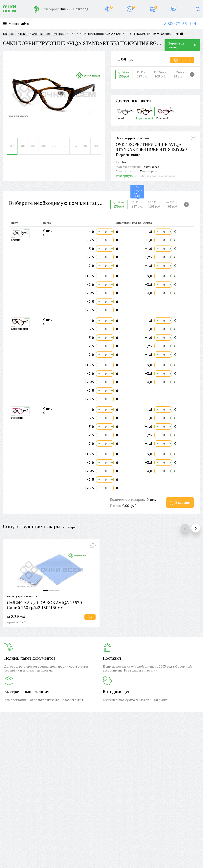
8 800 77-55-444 (180, 23)
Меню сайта (16, 24)
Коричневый (145, 113)
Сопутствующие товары (32, 526)
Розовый (166, 113)
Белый (125, 113)
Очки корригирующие (133, 138)
